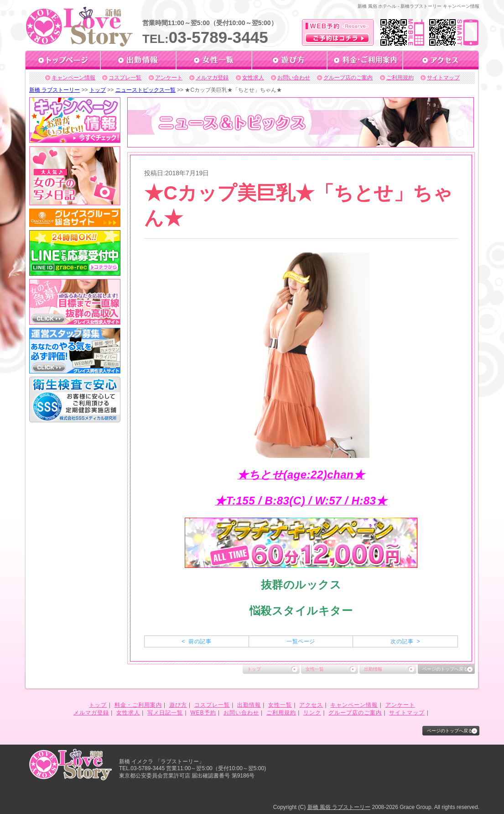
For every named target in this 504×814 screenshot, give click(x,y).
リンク (312, 713)
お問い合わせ (294, 78)
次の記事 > (405, 641)
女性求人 (253, 78)
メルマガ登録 (212, 78)
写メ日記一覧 (165, 713)
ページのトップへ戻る (445, 669)
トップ (98, 90)
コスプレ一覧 (125, 78)
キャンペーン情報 (73, 78)
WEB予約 (203, 713)
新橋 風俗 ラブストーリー (339, 807)
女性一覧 (315, 669)
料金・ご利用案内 (138, 705)
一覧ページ (301, 641)
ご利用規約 (400, 78)
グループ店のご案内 (348, 78)
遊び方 (178, 705)
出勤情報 (373, 669)
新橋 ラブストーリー (55, 90)
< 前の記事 (196, 641)
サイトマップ (443, 78)
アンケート (169, 78)
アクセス (311, 705)
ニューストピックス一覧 (145, 90)
